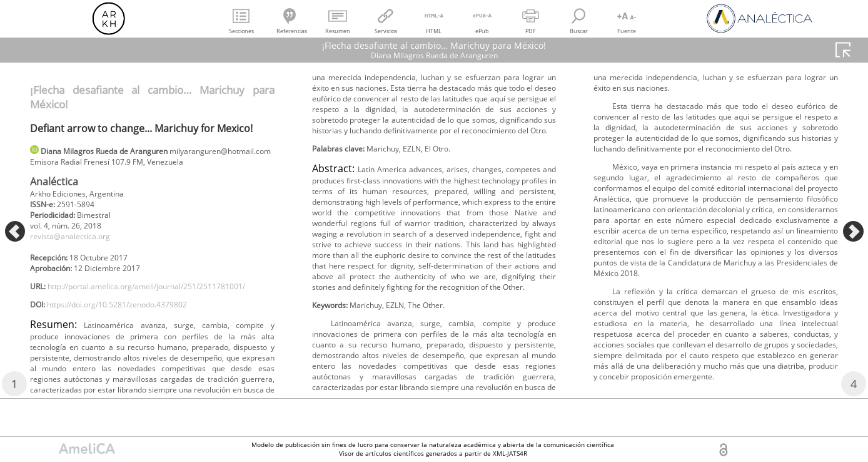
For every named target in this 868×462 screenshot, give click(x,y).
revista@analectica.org (78, 257)
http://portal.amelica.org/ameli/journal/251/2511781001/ (148, 325)
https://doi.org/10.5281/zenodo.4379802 (134, 346)
